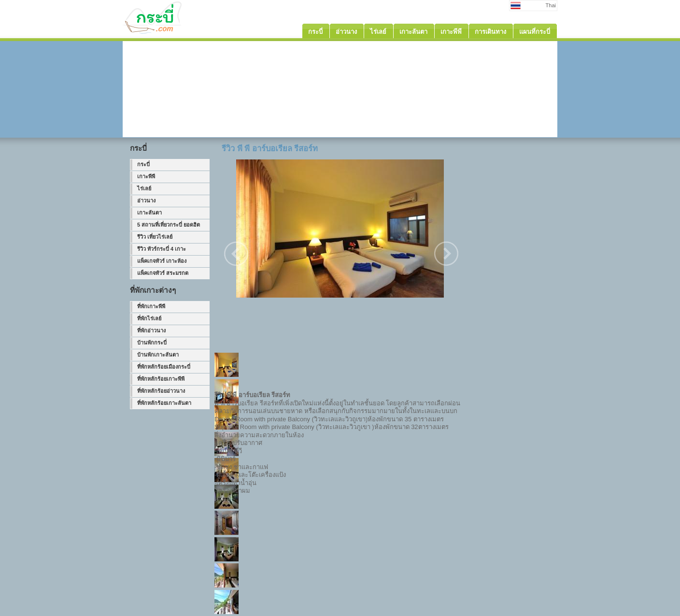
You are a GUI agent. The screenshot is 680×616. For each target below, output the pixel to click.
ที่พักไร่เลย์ (149, 318)
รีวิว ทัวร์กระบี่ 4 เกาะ (162, 249)
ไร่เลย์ (144, 188)
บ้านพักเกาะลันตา (158, 355)
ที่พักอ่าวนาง (151, 330)
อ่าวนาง (146, 201)
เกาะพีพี (146, 176)
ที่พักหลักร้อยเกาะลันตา (164, 403)
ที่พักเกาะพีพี (151, 306)
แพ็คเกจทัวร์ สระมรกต (163, 273)
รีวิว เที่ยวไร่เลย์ (155, 237)
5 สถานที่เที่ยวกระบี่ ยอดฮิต (169, 225)
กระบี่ (143, 164)
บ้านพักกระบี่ (152, 343)
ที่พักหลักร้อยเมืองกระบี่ (164, 367)
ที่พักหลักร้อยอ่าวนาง (161, 391)
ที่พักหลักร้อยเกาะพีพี (161, 379)
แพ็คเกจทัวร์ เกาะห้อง (162, 261)
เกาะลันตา (149, 213)
